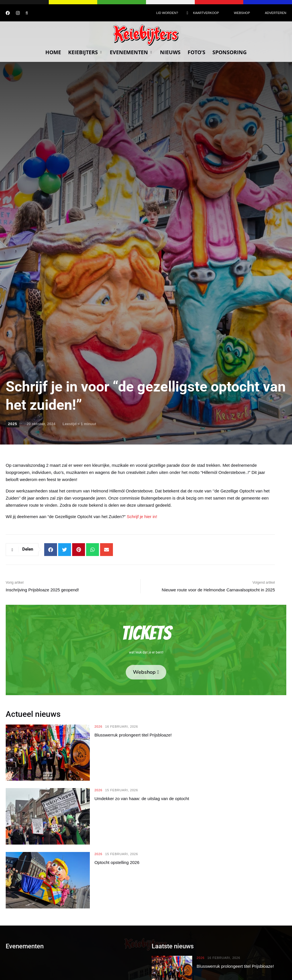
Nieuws (170, 52)
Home (53, 52)
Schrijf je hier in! (142, 517)
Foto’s (196, 52)
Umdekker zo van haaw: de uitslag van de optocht (142, 799)
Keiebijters (85, 52)
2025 (13, 424)
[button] (51, 550)
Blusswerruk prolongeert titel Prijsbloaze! (133, 735)
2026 (98, 727)
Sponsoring (230, 52)
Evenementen (131, 52)
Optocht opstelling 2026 (117, 862)
